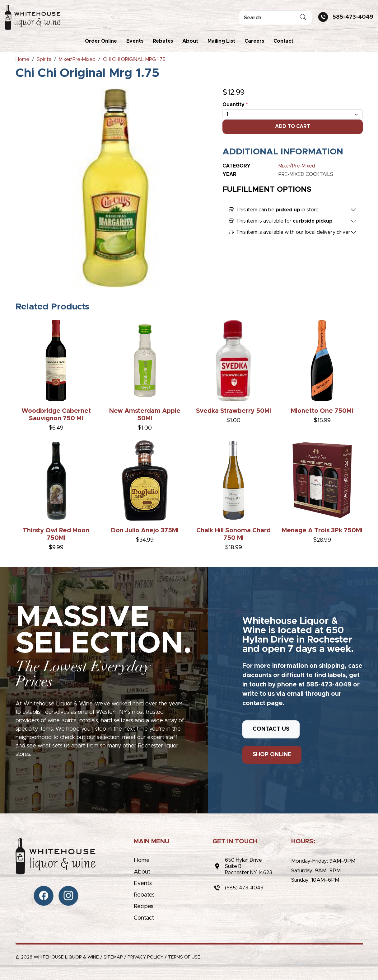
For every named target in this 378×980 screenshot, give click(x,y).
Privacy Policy (145, 957)
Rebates (163, 41)
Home (142, 860)
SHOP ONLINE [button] (272, 755)
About (190, 41)
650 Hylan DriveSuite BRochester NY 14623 (249, 866)
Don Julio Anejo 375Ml (145, 530)
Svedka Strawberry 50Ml (233, 411)
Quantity (235, 105)
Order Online (101, 41)
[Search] (275, 18)
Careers (254, 41)
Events (135, 41)
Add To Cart (293, 126)
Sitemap (113, 957)
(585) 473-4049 (244, 888)
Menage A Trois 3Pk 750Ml (322, 530)
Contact (283, 41)
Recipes (144, 907)
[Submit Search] (303, 18)
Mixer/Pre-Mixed (297, 166)
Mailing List (221, 41)
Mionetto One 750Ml (322, 411)
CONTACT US (271, 729)
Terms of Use (184, 957)
